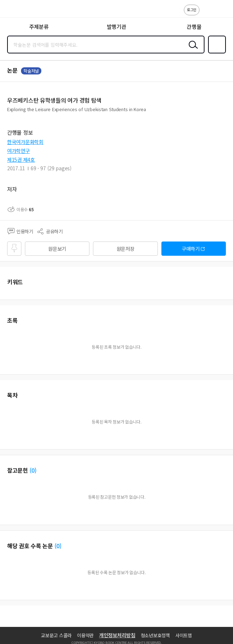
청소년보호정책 (155, 635)
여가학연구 (19, 151)
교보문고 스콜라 (56, 635)
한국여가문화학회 (25, 142)
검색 (192, 50)
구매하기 (191, 249)
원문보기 (57, 249)
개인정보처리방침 (117, 635)
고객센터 (207, 14)
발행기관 (117, 27)
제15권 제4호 (21, 160)
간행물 (194, 27)
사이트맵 (184, 635)
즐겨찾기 (216, 53)
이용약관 (85, 635)
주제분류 (39, 27)
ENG (222, 14)
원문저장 (126, 249)
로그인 (192, 9)
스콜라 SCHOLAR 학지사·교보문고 (22, 11)
